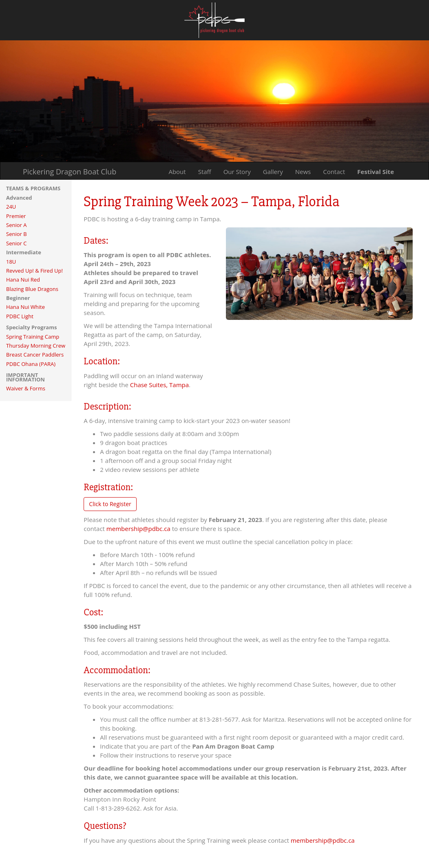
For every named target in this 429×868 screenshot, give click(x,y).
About (177, 172)
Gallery (273, 172)
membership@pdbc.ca (138, 529)
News (303, 172)
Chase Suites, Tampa (159, 385)
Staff (205, 172)
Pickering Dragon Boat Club (70, 172)
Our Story (237, 172)
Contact (334, 172)
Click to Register (110, 504)
